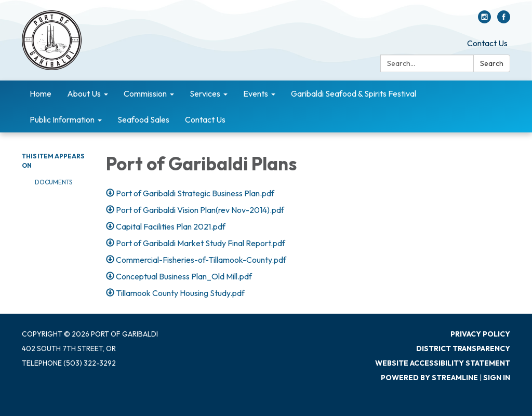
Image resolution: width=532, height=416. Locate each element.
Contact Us (487, 43)
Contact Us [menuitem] (205, 119)
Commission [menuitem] (145, 93)
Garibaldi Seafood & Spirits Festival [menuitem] (354, 93)
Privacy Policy (480, 334)
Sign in (497, 378)
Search (492, 63)
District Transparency (463, 348)
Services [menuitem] (205, 93)
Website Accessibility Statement (443, 363)
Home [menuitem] (41, 93)
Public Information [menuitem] (62, 119)
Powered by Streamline (429, 378)
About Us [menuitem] (84, 93)
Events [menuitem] (256, 93)
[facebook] (504, 20)
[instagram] (484, 20)
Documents (54, 182)
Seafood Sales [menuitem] (143, 119)
